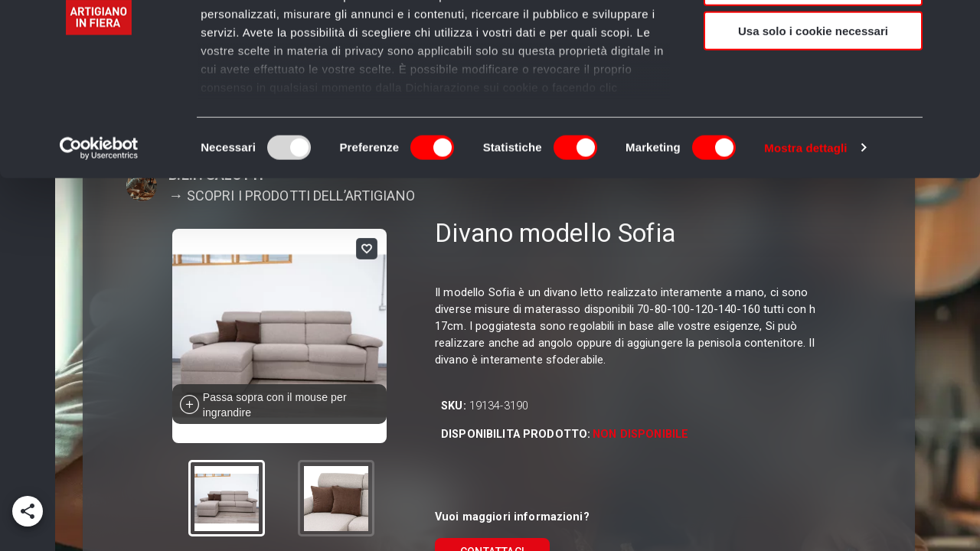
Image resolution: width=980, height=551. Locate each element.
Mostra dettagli (805, 245)
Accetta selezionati (813, 83)
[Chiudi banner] (956, 24)
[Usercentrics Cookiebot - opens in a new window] (99, 245)
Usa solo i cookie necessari (813, 127)
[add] (28, 511)
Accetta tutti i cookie (813, 38)
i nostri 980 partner (288, 55)
